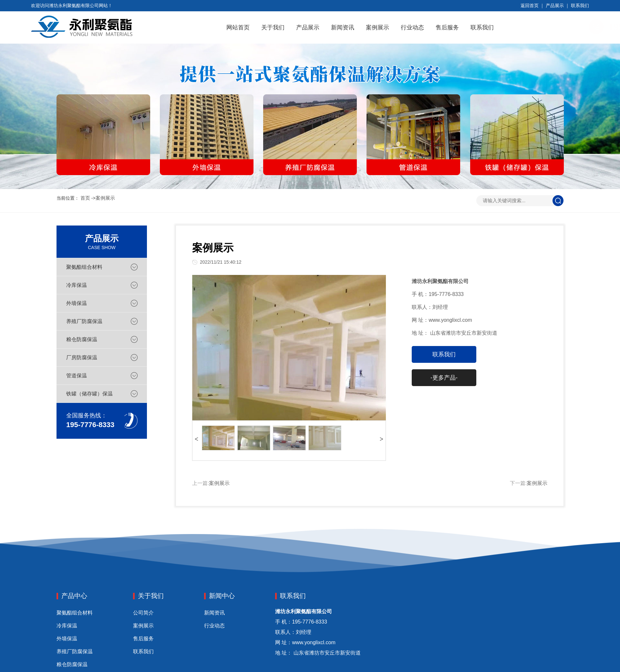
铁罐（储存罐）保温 (89, 394)
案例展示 (377, 27)
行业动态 (412, 27)
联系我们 (580, 5)
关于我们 (273, 27)
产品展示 (555, 5)
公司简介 (143, 613)
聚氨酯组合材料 (84, 267)
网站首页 (238, 27)
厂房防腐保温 (82, 357)
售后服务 (447, 27)
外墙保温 (77, 303)
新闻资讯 (343, 27)
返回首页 (530, 5)
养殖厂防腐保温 (84, 321)
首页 (85, 198)
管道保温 (77, 376)
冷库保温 (77, 285)
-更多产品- (444, 378)
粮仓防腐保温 (82, 339)
